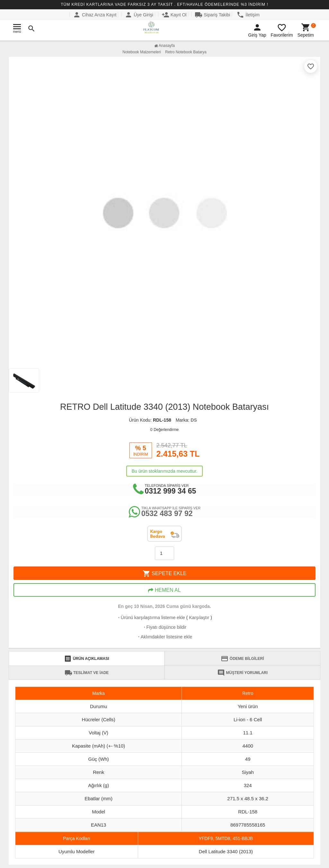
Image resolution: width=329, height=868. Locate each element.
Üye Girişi (139, 15)
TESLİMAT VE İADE (87, 673)
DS (194, 420)
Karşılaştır (199, 618)
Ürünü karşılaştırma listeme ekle (151, 618)
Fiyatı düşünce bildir (164, 627)
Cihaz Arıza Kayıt (95, 15)
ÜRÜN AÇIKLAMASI (86, 659)
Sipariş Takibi (212, 15)
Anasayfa (164, 46)
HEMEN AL (164, 590)
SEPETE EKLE (165, 574)
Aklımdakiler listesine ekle (164, 637)
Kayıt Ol (174, 15)
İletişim (248, 15)
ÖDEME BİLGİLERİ (242, 659)
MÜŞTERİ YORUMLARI (242, 673)
